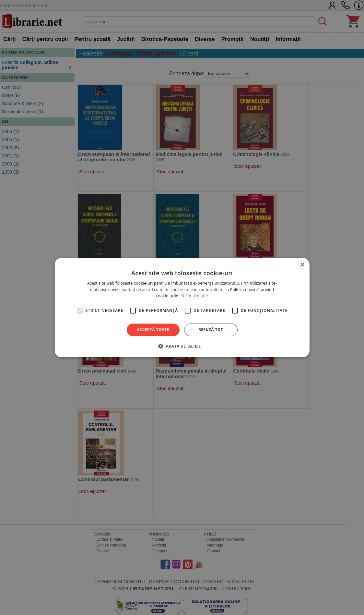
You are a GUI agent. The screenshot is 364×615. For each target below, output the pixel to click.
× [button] (302, 265)
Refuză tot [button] (211, 330)
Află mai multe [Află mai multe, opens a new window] (194, 296)
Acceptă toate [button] (153, 330)
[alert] (182, 307)
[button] (182, 346)
